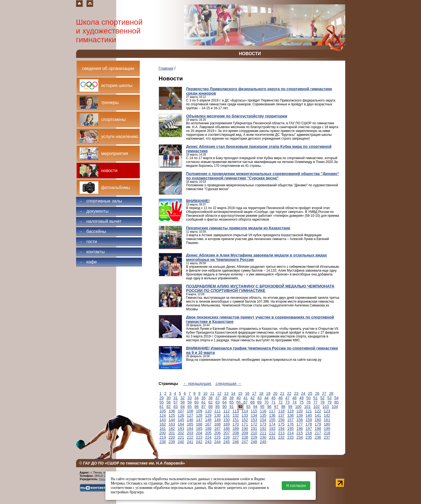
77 (316, 402)
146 (190, 420)
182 (172, 429)
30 (169, 398)
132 (236, 415)
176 (290, 424)
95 (262, 407)
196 (299, 429)
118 (281, 411)
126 (181, 415)
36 (211, 398)
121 (309, 411)
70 (267, 402)
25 (310, 393)
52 (322, 398)
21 (282, 393)
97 (276, 407)
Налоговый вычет (100, 221)
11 (212, 393)
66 (239, 402)
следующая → (228, 384)
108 (190, 411)
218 (327, 433)
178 (309, 424)
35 (203, 398)
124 (163, 415)
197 (309, 429)
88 (211, 407)
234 (299, 437)
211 (263, 433)
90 (225, 407)
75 (302, 402)
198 (318, 429)
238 (163, 442)
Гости (88, 242)
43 (260, 398)
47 (288, 398)
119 (290, 411)
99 (290, 407)
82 (169, 407)
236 (318, 437)
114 (245, 411)
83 (175, 407)
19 (268, 393)
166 (199, 424)
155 (272, 420)
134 (254, 415)
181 (163, 429)
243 (208, 442)
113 (236, 411)
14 (233, 393)
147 (199, 420)
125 (172, 415)
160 (318, 420)
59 (189, 402)
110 (208, 411)
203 (190, 433)
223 (199, 437)
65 (232, 402)
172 (254, 424)
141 (318, 415)
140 (309, 415)
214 (290, 433)
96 (269, 407)
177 (299, 424)
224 (208, 437)
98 (283, 407)
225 (217, 437)
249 (263, 442)
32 (183, 398)
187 (217, 429)
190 (245, 429)
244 (217, 442)
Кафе (88, 262)
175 (281, 424)
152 (245, 420)
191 (254, 429)
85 (189, 407)
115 (254, 411)
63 (218, 402)
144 (172, 420)
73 (288, 402)
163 (172, 424)
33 (189, 398)
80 (336, 402)
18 (261, 393)
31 (175, 398)
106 (172, 411)
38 (225, 398)
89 (218, 407)
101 (307, 407)
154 (263, 420)
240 (181, 442)
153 (254, 420)
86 (197, 407)
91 (232, 407)
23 (296, 393)
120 (299, 411)
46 (280, 398)
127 (190, 415)
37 (218, 398)
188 (226, 429)
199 (327, 429)
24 (303, 393)
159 (309, 420)
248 (254, 442)
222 (190, 437)
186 (208, 429)
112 (226, 411)
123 (327, 411)
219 (163, 437)
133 (245, 415)
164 (181, 424)
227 (236, 437)
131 (226, 415)
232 (281, 437)
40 (239, 398)
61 (203, 402)
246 (236, 442)
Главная (166, 68)
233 (290, 437)
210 (254, 433)
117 (272, 411)
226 (226, 437)
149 (217, 420)
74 (294, 402)
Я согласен (296, 486)
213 (281, 433)
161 (327, 420)
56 (169, 402)
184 (190, 429)
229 (254, 437)
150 (226, 420)
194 (281, 429)
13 (226, 393)
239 (172, 442)
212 (272, 433)
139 (299, 415)
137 (281, 415)
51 (316, 398)
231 (272, 437)
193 (272, 429)
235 (309, 437)
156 (281, 420)
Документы (94, 211)
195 (290, 429)
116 (263, 411)
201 (172, 433)
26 (317, 393)
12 (219, 393)
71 (274, 402)
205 (208, 433)
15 (240, 393)
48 (294, 398)
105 (163, 411)
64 (225, 402)
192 (263, 429)
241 (190, 442)
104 (335, 407)
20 (275, 393)
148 (208, 420)
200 (163, 433)
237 (327, 437)
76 (308, 402)
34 (197, 398)
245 (226, 442)
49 (302, 398)
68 (253, 402)
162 (163, 424)
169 (226, 424)
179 (318, 424)
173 (263, 424)
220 (172, 437)
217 (318, 433)
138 (290, 415)
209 (245, 433)
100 (298, 407)
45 (274, 398)
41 (246, 398)
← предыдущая (198, 384)
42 (253, 398)
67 (246, 402)
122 (318, 411)
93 (248, 407)
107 (181, 411)
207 (226, 433)
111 (217, 411)
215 (299, 433)
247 (245, 442)
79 (330, 402)
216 (309, 433)
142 (327, 415)
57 (175, 402)
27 (324, 393)
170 (236, 424)
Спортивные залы (101, 201)
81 (162, 407)
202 (181, 433)
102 (317, 407)
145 (181, 420)
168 (217, 424)
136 (272, 415)
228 (245, 437)
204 (199, 433)
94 (255, 407)
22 (289, 393)
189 (236, 429)
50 (308, 398)
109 (199, 411)
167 (208, 424)
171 (245, 424)
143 (163, 420)
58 (183, 402)
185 (199, 429)
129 (208, 415)
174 (272, 424)
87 (203, 407)
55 (162, 402)
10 (205, 393)
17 (254, 393)
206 (217, 433)
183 (181, 429)
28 (331, 393)
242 (199, 442)
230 (263, 437)
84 (183, 407)
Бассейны (93, 231)
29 (162, 398)
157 (290, 420)
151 (236, 420)
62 (211, 402)
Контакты (92, 252)
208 (236, 433)
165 (190, 424)
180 (327, 424)
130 (217, 415)
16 (247, 393)
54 (336, 398)
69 (260, 402)
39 (232, 398)
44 (267, 398)
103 (326, 407)
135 (263, 415)
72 (280, 402)
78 (322, 402)
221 (181, 437)
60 (197, 402)
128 (199, 415)
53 (330, 398)
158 (299, 420)
